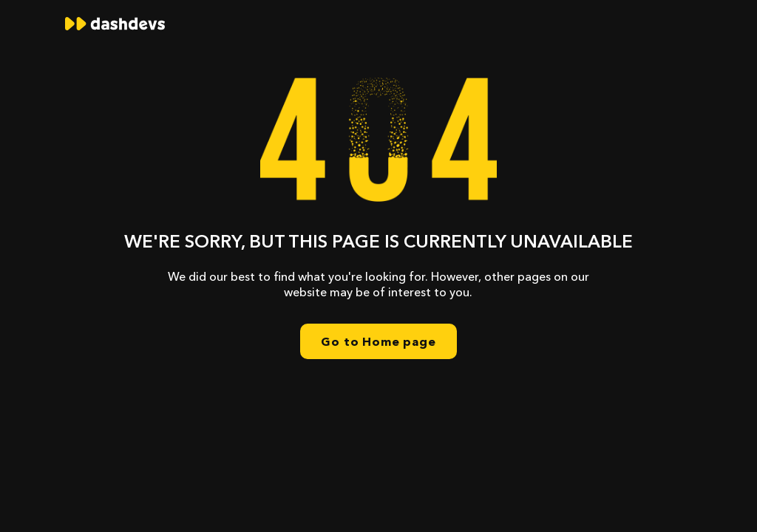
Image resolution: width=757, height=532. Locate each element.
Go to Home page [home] (378, 341)
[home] (152, 28)
